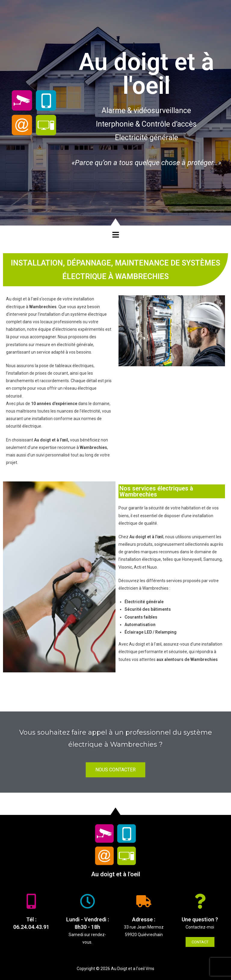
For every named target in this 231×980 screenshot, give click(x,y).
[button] (115, 235)
